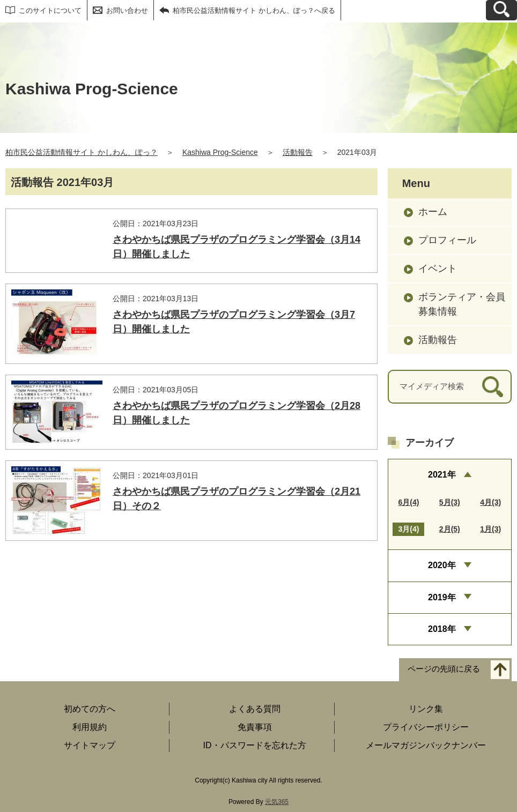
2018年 (442, 629)
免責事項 (255, 727)
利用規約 (90, 727)
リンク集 (426, 709)
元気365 (277, 802)
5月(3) (450, 502)
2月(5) (450, 529)
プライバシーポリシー (426, 727)
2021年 (442, 475)
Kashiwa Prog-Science (220, 152)
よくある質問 (255, 709)
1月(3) (490, 529)
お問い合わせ (127, 10)
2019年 (442, 597)
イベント (438, 269)
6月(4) (408, 502)
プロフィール (447, 240)
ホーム (433, 212)
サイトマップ (90, 745)
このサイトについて (50, 10)
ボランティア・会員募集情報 (462, 304)
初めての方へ (90, 709)
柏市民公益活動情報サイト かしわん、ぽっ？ (82, 152)
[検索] (493, 387)
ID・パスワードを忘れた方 (255, 745)
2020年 (442, 565)
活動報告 (298, 152)
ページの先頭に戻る (444, 669)
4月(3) (490, 502)
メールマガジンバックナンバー (426, 745)
